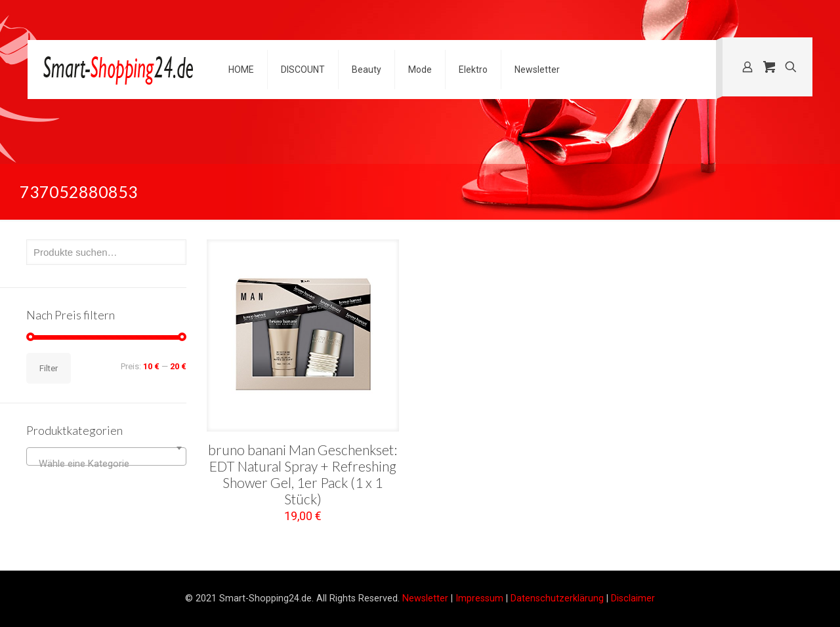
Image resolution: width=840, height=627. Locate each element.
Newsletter (425, 598)
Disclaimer (633, 598)
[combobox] (106, 456)
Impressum (479, 598)
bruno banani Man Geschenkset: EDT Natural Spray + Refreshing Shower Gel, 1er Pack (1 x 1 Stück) (303, 474)
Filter (49, 368)
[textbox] (106, 464)
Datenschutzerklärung (557, 598)
